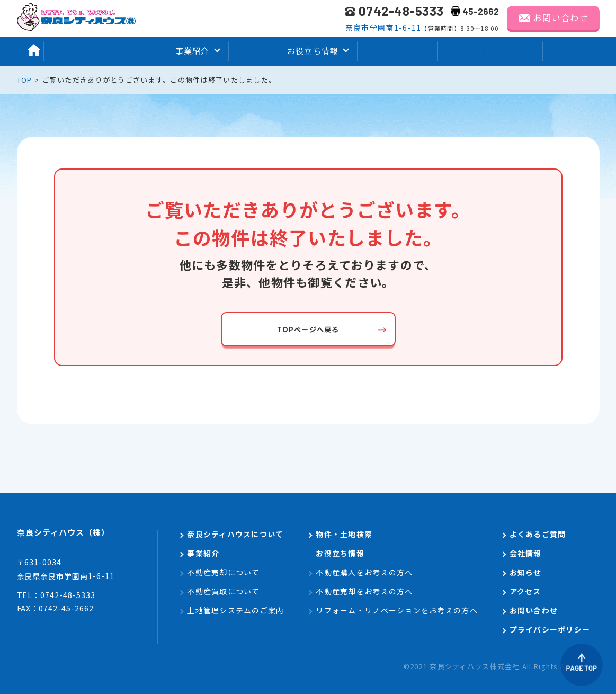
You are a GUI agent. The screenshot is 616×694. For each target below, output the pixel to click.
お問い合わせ (561, 17)
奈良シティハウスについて (105, 51)
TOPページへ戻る (308, 329)
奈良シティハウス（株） (79, 535)
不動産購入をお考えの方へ (364, 572)
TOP (25, 80)
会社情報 (468, 51)
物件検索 (255, 51)
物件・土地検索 (344, 534)
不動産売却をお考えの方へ (364, 591)
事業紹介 (203, 553)
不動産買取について (224, 591)
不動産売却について (224, 572)
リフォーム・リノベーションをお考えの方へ (397, 610)
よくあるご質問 (400, 51)
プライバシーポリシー (550, 629)
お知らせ (525, 51)
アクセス (580, 51)
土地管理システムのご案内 (235, 610)
